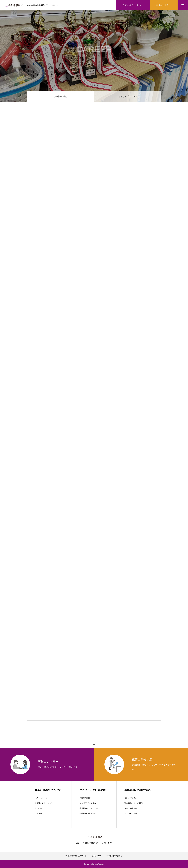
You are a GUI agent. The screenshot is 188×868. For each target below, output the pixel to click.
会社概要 (38, 808)
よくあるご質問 (131, 813)
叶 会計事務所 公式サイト (76, 856)
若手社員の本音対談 (88, 813)
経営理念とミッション (44, 803)
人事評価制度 (85, 798)
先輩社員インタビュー (89, 808)
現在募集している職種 (134, 803)
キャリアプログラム (128, 96)
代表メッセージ (41, 798)
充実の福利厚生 (131, 808)
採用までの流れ (131, 798)
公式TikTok (96, 856)
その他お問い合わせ (114, 856)
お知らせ (38, 813)
